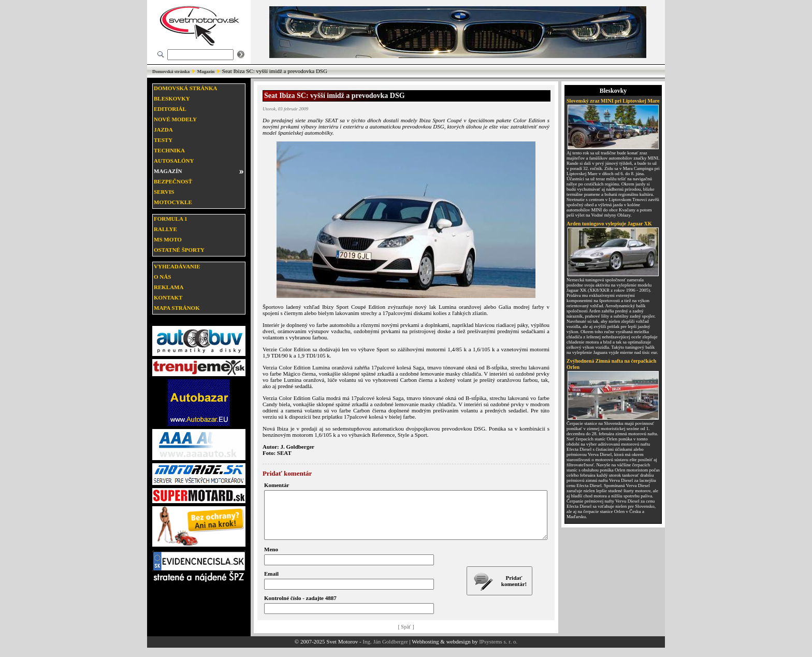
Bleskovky (172, 98)
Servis (164, 192)
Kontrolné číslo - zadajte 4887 (300, 607)
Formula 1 (170, 219)
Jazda (163, 130)
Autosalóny (174, 161)
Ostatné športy (179, 250)
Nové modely (175, 119)
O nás (162, 277)
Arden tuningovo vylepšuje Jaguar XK (609, 224)
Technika (169, 150)
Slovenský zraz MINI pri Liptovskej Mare (613, 101)
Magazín (206, 72)
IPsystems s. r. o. (498, 651)
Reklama (169, 287)
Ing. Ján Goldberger (385, 651)
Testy (163, 140)
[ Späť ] (406, 636)
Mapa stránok (177, 308)
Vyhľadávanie (177, 266)
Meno (271, 559)
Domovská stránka (171, 72)
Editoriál (170, 109)
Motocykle (173, 202)
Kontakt (168, 297)
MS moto (168, 239)
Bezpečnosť (173, 181)
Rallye (165, 229)
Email (271, 583)
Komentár (277, 485)
